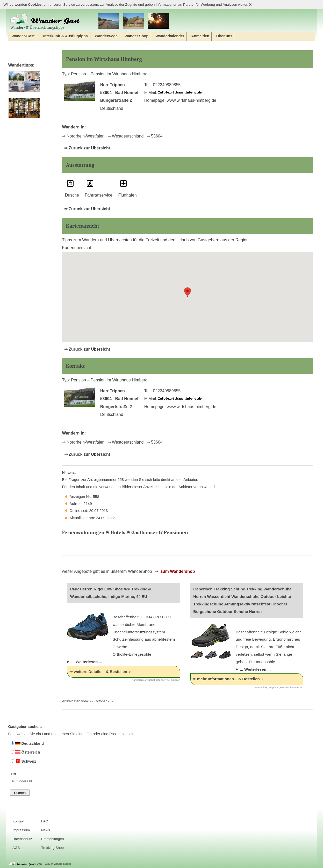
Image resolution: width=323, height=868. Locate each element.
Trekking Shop (52, 848)
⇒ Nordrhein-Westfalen (83, 136)
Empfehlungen (53, 839)
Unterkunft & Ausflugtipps (65, 36)
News (46, 830)
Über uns (224, 36)
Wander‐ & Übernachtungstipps (45, 21)
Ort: (34, 778)
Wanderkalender (170, 36)
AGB (16, 848)
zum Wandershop (177, 571)
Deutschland (27, 743)
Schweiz (24, 761)
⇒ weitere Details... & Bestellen (98, 672)
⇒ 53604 (155, 136)
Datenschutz (22, 839)
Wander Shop (137, 36)
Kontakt (18, 821)
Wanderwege (106, 36)
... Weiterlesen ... (87, 662)
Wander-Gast (23, 36)
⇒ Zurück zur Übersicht (87, 148)
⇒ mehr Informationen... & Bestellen (226, 679)
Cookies (35, 5)
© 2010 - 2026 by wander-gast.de (53, 864)
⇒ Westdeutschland (126, 136)
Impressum (21, 830)
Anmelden (200, 36)
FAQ (45, 821)
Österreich (26, 752)
